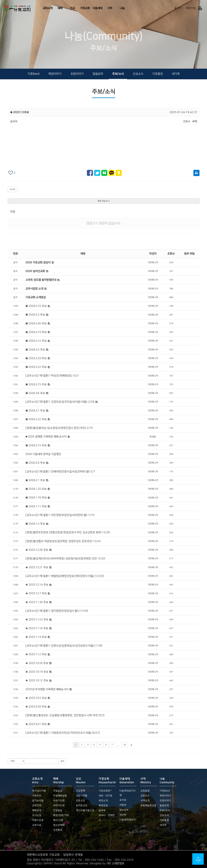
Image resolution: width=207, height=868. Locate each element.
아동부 (123, 805)
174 (171, 402)
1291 (15, 384)
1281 (15, 472)
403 (171, 506)
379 (171, 367)
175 (171, 472)
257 (171, 689)
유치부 (123, 800)
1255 (15, 698)
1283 (15, 454)
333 (171, 733)
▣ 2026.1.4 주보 (35, 524)
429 (171, 620)
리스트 (13, 189)
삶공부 (102, 810)
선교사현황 (82, 796)
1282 (15, 463)
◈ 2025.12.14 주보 (37, 585)
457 (171, 672)
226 (171, 263)
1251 (15, 733)
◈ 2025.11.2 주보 (36, 654)
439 (171, 698)
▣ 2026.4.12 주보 (36, 341)
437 (171, 628)
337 (171, 445)
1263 (15, 628)
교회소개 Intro (37, 781)
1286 (15, 428)
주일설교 (58, 791)
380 (171, 480)
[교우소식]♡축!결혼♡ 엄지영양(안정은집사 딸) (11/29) (57, 611)
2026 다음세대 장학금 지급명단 (43, 454)
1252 (15, 724)
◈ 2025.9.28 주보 (36, 707)
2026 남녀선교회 (35, 271)
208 (171, 454)
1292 (15, 376)
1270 (15, 567)
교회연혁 (37, 805)
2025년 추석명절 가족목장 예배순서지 (47, 689)
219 (171, 541)
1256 (15, 689)
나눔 (122, 8)
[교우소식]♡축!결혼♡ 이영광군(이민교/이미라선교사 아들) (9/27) (63, 733)
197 (171, 376)
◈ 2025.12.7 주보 (36, 593)
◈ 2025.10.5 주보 (36, 698)
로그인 (178, 8)
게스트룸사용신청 (85, 810)
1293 (15, 367)
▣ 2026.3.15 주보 (36, 384)
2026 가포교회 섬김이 (38, 263)
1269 (15, 576)
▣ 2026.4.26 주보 (36, 323)
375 (171, 384)
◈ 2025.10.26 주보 (37, 663)
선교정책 (80, 791)
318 (171, 323)
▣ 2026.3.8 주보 (35, 393)
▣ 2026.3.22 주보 (36, 367)
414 (171, 594)
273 (171, 715)
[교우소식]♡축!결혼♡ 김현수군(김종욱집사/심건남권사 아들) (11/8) (64, 646)
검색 (62, 761)
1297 (15, 332)
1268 (15, 585)
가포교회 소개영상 (36, 297)
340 (171, 463)
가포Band (33, 74)
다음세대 (97, 8)
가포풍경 (158, 74)
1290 (15, 393)
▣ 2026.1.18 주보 (36, 498)
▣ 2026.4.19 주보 (36, 332)
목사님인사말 (39, 791)
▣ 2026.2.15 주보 (36, 445)
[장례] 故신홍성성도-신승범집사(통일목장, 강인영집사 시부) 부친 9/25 (65, 715)
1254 (15, 707)
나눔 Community (167, 781)
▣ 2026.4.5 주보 (35, 350)
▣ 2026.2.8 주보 (35, 463)
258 (171, 306)
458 (171, 655)
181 (171, 271)
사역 (110, 8)
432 (171, 567)
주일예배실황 (60, 796)
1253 (15, 715)
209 (171, 515)
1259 (15, 663)
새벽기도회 (59, 805)
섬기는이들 (38, 801)
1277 (15, 506)
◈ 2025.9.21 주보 (36, 724)
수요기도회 (59, 801)
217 (171, 559)
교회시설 (37, 825)
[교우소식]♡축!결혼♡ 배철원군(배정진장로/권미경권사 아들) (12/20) (65, 576)
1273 (15, 541)
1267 (15, 594)
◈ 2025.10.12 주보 (37, 681)
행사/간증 (58, 820)
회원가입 (191, 8)
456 (171, 550)
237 (171, 611)
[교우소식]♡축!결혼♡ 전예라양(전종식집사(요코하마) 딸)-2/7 (60, 472)
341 (171, 341)
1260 (15, 655)
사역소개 (145, 801)
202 (171, 576)
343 (171, 350)
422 (171, 724)
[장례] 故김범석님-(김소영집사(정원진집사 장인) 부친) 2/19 (59, 428)
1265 (15, 611)
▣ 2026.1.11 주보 (36, 506)
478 (171, 707)
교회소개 (48, 8)
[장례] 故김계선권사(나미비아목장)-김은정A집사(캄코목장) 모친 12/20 (65, 559)
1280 (15, 480)
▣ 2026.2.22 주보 (36, 419)
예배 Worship (59, 781)
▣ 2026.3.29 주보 (36, 358)
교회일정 (145, 791)
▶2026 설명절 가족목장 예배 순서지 (46, 437)
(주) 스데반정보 (115, 863)
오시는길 (37, 815)
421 (171, 498)
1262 (15, 637)
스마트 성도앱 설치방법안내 (41, 280)
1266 (15, 602)
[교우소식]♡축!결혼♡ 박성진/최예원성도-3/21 (52, 376)
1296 (15, 341)
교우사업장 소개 (34, 289)
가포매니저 (153, 263)
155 (171, 437)
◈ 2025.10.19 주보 (37, 672)
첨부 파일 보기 (104, 201)
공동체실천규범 (148, 805)
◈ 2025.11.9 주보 (36, 637)
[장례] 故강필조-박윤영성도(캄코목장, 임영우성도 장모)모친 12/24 (63, 541)
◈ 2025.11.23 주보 (37, 620)
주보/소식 (118, 74)
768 (171, 289)
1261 (15, 646)
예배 (60, 8)
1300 (15, 306)
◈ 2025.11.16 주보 (37, 628)
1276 (15, 515)
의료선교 (80, 801)
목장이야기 (55, 74)
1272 (15, 550)
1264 (15, 620)
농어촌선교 (82, 805)
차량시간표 (38, 820)
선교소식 (138, 74)
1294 (15, 358)
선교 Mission (81, 781)
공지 (15, 263)
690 (171, 297)
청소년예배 (59, 825)
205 (171, 533)
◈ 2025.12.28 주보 (37, 550)
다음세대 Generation (127, 781)
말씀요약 (98, 74)
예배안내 (37, 810)
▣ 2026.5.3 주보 (35, 315)
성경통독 (58, 830)
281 (171, 315)
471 (171, 637)
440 (171, 524)
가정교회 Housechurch (107, 781)
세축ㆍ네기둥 (106, 796)
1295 (15, 350)
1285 (15, 437)
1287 (15, 419)
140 (171, 428)
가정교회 (85, 8)
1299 (15, 315)
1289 (15, 402)
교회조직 (145, 796)
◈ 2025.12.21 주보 (37, 567)
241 (171, 646)
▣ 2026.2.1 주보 (35, 480)
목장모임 (103, 805)
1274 (15, 533)
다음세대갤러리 (128, 820)
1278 (15, 498)
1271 (15, 559)
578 (171, 280)
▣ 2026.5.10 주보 (36, 306)
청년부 (123, 815)
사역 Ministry (146, 781)
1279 (15, 489)
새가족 (176, 74)
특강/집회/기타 (61, 815)
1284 (15, 445)
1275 (15, 524)
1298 (15, 323)
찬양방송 (58, 810)
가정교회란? (105, 791)
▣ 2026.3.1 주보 (35, 411)
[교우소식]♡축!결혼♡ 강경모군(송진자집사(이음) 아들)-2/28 (60, 402)
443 (171, 585)
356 (171, 411)
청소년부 (124, 810)
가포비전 (37, 796)
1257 (15, 681)
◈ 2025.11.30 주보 (37, 602)
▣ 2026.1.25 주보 (36, 489)
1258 (15, 672)
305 (171, 332)
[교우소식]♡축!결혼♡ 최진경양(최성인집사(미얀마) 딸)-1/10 (60, 515)
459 (171, 663)
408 (171, 419)
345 (171, 358)
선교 (72, 8)
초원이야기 (77, 74)
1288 (15, 411)
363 (171, 393)
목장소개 (103, 801)
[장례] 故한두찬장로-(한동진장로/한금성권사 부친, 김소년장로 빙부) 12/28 (68, 532)
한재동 (153, 437)
